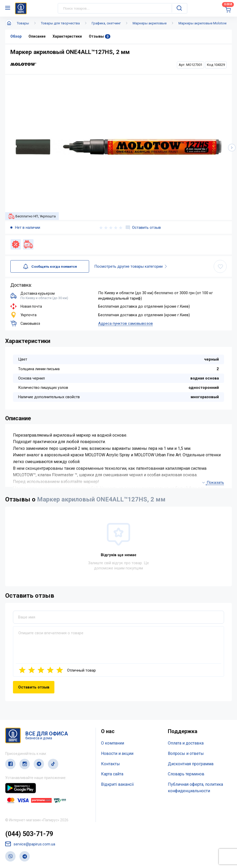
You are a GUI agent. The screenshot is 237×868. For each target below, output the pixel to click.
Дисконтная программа (191, 764)
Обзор (16, 36)
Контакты (110, 764)
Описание (37, 36)
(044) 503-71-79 (29, 834)
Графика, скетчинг (106, 23)
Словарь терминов (186, 774)
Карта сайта (112, 774)
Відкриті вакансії (117, 784)
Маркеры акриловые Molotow (203, 23)
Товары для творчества (60, 23)
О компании (113, 743)
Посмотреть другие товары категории (137, 266)
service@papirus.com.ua (30, 844)
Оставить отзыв (143, 228)
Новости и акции (117, 753)
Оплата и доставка (186, 743)
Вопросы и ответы (186, 753)
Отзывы (100, 36)
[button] (232, 148)
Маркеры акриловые (150, 23)
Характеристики (67, 36)
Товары (23, 23)
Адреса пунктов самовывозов (125, 323)
